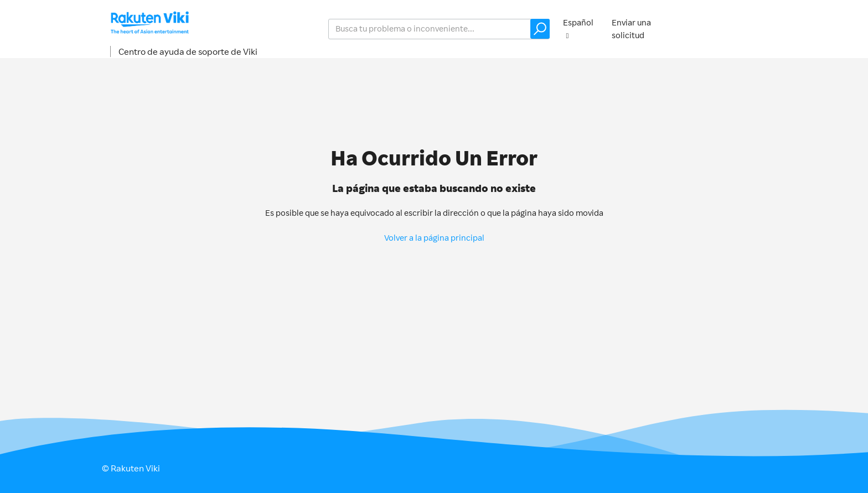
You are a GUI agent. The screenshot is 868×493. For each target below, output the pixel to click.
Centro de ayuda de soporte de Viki (188, 51)
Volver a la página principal (434, 238)
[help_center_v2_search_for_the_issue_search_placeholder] (439, 29)
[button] (540, 29)
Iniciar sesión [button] (730, 28)
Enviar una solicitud (631, 29)
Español (578, 22)
